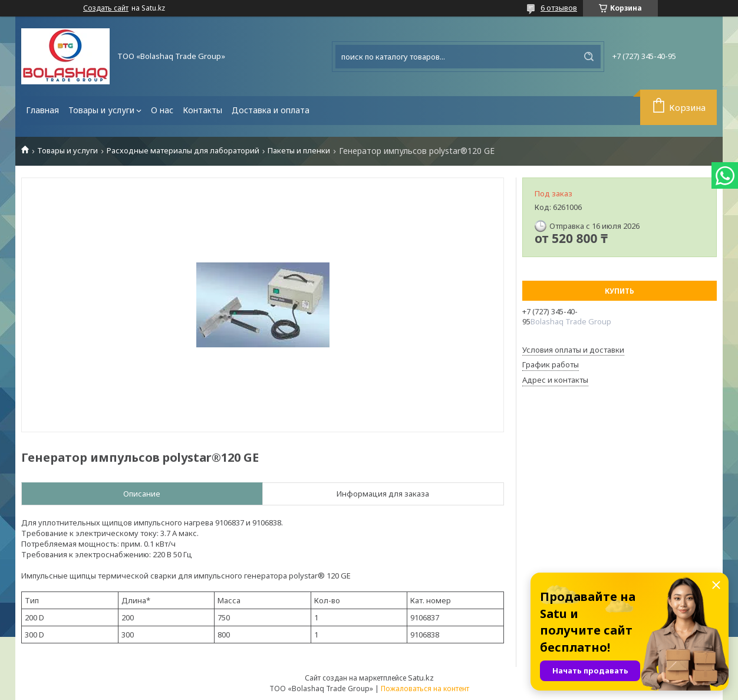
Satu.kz (421, 678)
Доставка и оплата (271, 110)
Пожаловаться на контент (425, 689)
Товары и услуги (101, 110)
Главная (42, 110)
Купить (620, 291)
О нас (162, 110)
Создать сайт (106, 8)
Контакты (202, 110)
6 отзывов (559, 8)
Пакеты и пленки (299, 151)
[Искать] (589, 57)
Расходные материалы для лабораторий (183, 151)
